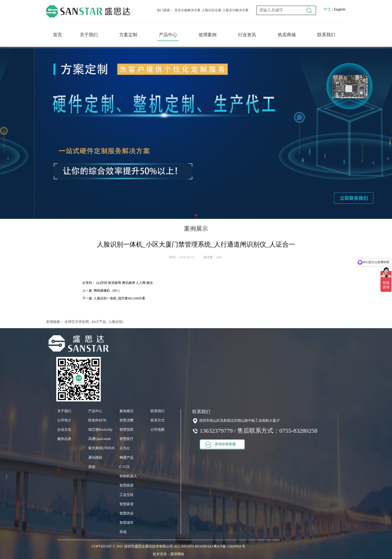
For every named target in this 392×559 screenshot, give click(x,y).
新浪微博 (114, 283)
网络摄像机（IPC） (108, 291)
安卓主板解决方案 (187, 10)
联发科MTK (97, 420)
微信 (149, 283)
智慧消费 (126, 420)
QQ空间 (102, 283)
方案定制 (128, 35)
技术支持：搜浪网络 (168, 554)
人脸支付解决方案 (235, 10)
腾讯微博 (128, 283)
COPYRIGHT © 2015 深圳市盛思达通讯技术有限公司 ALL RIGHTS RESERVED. (153, 546)
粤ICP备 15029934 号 (229, 546)
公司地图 (157, 430)
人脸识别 (115, 322)
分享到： (89, 283)
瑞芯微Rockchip (100, 430)
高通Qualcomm (99, 439)
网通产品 (126, 458)
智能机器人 (128, 476)
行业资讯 (247, 35)
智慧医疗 (126, 439)
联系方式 (157, 420)
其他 (92, 467)
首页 (57, 35)
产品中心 (168, 35)
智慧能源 (126, 485)
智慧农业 (126, 513)
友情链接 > (54, 322)
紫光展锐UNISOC (102, 448)
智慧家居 (126, 504)
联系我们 (326, 35)
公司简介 (64, 420)
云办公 (125, 448)
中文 (327, 9)
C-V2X (125, 467)
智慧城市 (126, 523)
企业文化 (64, 430)
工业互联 (126, 495)
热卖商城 (287, 35)
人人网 (141, 283)
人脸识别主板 (211, 10)
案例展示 (126, 411)
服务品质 (64, 439)
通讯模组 (95, 458)
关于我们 (89, 35)
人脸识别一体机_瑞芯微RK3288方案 (120, 298)
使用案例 (207, 35)
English (339, 9)
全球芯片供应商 (76, 322)
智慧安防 (126, 430)
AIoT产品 (98, 322)
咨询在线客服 (220, 444)
